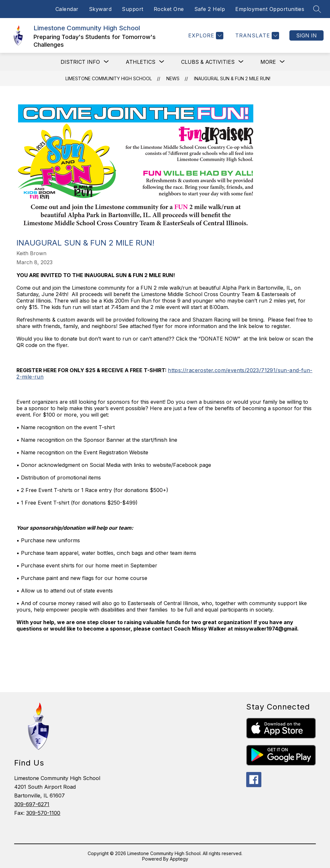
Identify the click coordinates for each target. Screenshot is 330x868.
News (173, 78)
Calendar (67, 9)
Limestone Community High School (109, 78)
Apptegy (179, 859)
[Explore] (205, 36)
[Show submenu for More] (268, 62)
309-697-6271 (32, 804)
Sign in (306, 35)
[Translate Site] (256, 36)
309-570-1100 (43, 813)
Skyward (100, 9)
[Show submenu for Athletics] (141, 62)
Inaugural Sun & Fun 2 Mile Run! (232, 78)
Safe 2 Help (210, 9)
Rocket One (169, 9)
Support (133, 9)
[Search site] (317, 9)
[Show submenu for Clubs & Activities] (208, 62)
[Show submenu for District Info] (80, 62)
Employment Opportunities (270, 9)
